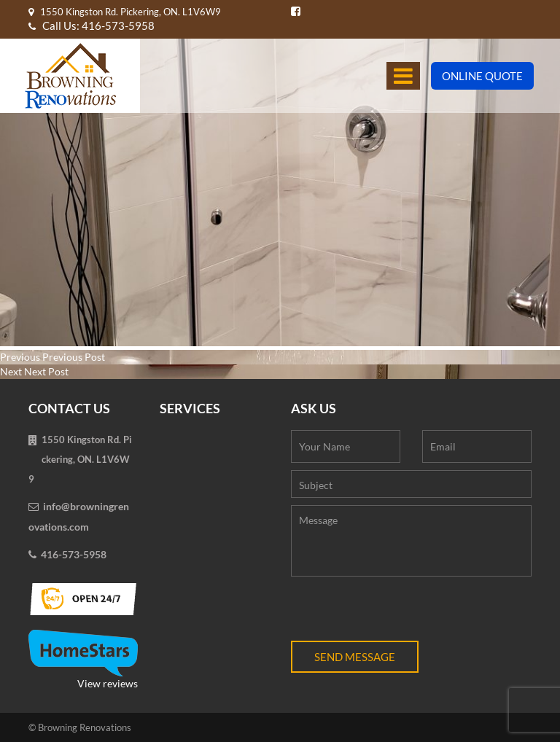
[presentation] (402, 612)
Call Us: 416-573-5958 (92, 26)
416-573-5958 (74, 554)
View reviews (83, 660)
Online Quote (482, 76)
